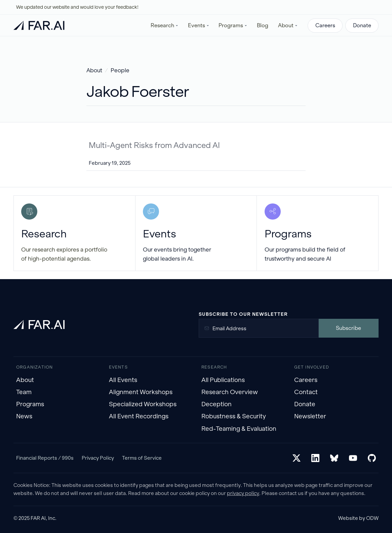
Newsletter (310, 416)
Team (24, 392)
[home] (39, 25)
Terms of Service (142, 458)
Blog (263, 25)
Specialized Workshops (143, 404)
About (94, 70)
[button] (165, 25)
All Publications (223, 380)
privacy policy (243, 493)
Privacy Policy (98, 458)
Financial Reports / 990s (45, 458)
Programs (30, 404)
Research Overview (230, 392)
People (120, 70)
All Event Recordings (139, 416)
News (24, 416)
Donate (362, 25)
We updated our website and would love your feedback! (77, 7)
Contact (306, 392)
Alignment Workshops (141, 392)
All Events (123, 380)
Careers (325, 25)
